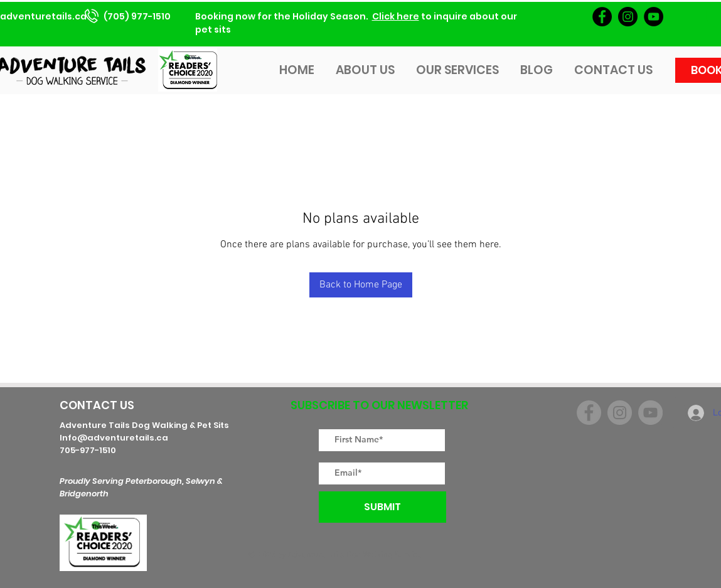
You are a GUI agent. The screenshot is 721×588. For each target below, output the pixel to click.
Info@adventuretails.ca (114, 438)
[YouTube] (654, 17)
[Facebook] (602, 17)
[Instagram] (628, 17)
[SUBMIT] (382, 507)
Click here (396, 16)
